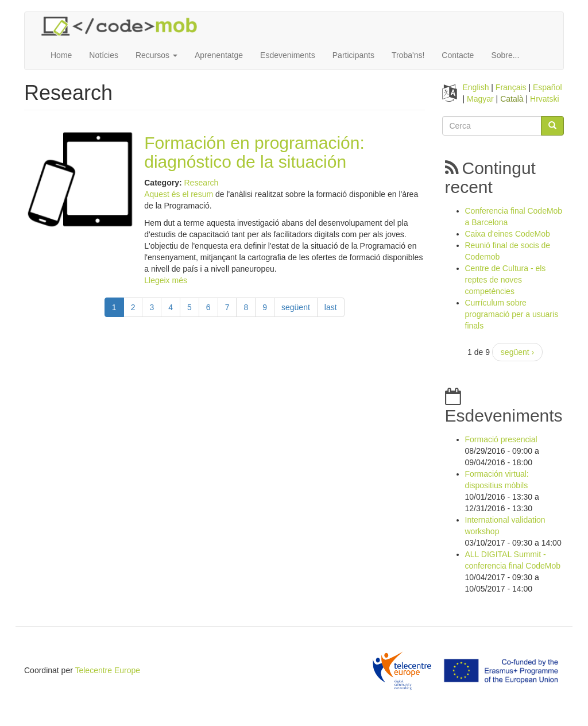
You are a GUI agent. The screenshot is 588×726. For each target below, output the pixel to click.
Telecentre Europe (107, 670)
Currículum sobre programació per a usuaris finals (512, 314)
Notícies (104, 55)
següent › (517, 352)
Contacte (458, 55)
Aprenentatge (219, 55)
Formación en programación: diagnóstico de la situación (254, 152)
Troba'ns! (408, 55)
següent (296, 307)
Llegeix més (166, 280)
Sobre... (505, 55)
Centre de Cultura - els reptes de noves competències (506, 280)
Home (61, 55)
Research (201, 183)
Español (548, 87)
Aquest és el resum (179, 194)
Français (511, 87)
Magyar (480, 99)
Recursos (156, 55)
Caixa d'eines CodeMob (508, 234)
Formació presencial (501, 439)
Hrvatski (545, 99)
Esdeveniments (288, 55)
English (476, 87)
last (331, 307)
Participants (353, 55)
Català (512, 99)
